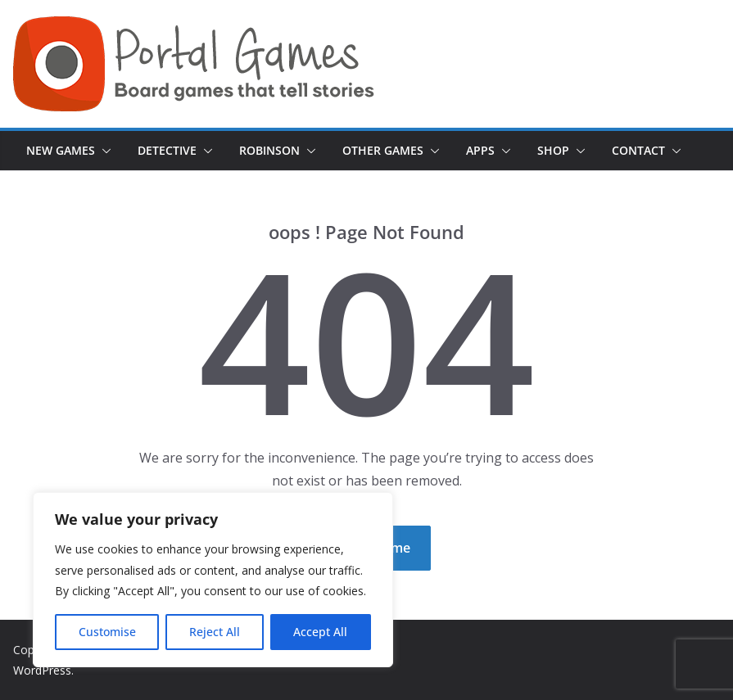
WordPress (42, 670)
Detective (167, 150)
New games (61, 150)
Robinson (269, 150)
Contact (638, 150)
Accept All (320, 632)
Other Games (383, 150)
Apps (480, 150)
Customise (107, 632)
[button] (103, 151)
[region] (213, 580)
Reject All (215, 632)
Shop (553, 150)
